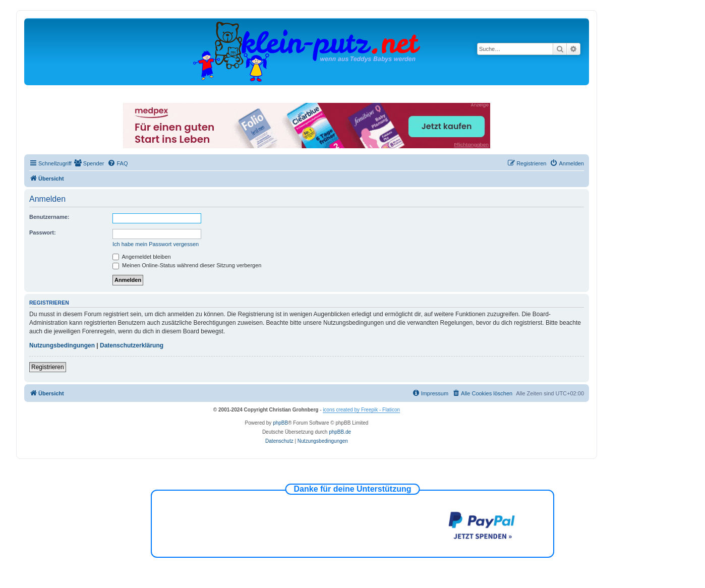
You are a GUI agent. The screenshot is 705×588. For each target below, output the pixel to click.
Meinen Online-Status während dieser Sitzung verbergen (187, 265)
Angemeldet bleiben (142, 257)
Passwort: (43, 232)
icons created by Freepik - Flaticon (361, 410)
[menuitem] (89, 163)
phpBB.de (340, 432)
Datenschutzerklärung (132, 345)
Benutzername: (49, 217)
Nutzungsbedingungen (62, 345)
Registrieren (48, 367)
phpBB (280, 423)
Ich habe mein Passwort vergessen (156, 244)
